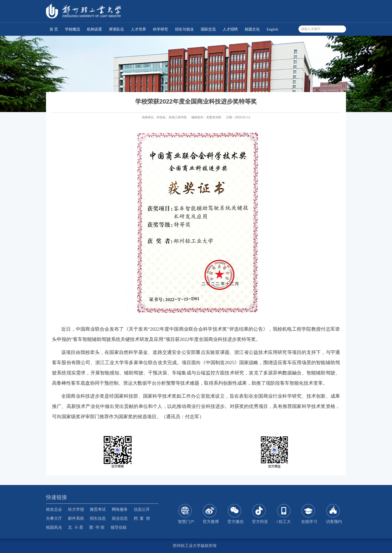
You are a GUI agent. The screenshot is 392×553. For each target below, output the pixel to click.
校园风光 (54, 527)
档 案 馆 (142, 518)
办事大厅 (54, 518)
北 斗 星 (76, 527)
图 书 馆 (97, 527)
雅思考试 (98, 509)
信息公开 (142, 509)
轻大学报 (76, 509)
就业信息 (120, 518)
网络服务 (120, 509)
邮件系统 (76, 518)
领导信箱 (118, 527)
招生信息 (98, 518)
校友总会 (54, 509)
